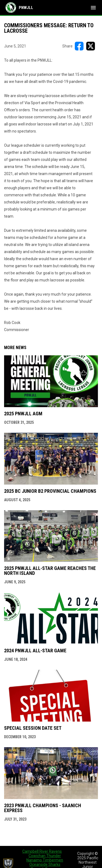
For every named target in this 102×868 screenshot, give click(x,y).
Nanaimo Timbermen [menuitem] (45, 860)
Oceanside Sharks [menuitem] (45, 864)
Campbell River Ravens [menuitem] (42, 851)
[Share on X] (91, 46)
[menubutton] (93, 8)
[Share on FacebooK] (79, 46)
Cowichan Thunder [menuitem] (45, 856)
